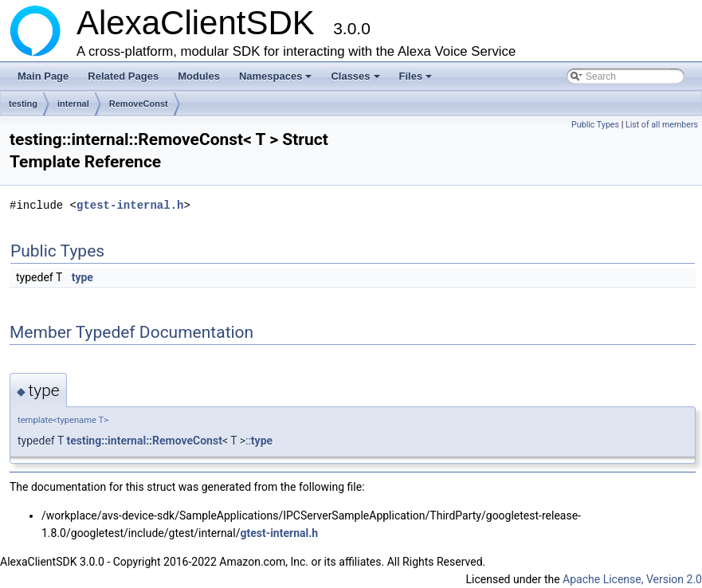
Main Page (43, 76)
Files (417, 80)
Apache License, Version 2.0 (632, 579)
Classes (356, 80)
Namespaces (277, 80)
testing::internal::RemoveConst (144, 441)
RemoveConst (139, 104)
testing (23, 104)
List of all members (662, 125)
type (82, 277)
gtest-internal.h (130, 205)
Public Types (595, 125)
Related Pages (123, 76)
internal (73, 104)
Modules (199, 76)
